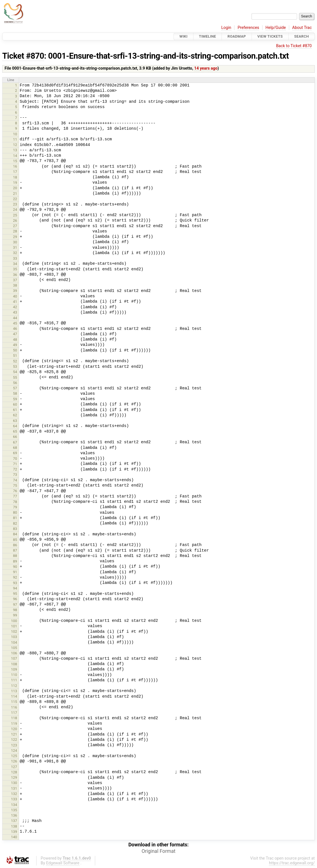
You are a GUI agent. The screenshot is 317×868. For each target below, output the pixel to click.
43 (15, 312)
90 (15, 567)
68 (15, 448)
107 (14, 658)
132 (14, 794)
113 (14, 691)
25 (15, 215)
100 (14, 621)
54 (15, 372)
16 (15, 166)
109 (14, 669)
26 (15, 221)
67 (15, 442)
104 (14, 642)
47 (15, 334)
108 (14, 664)
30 (15, 242)
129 (14, 777)
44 (15, 318)
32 (15, 253)
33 (15, 258)
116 (14, 707)
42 (15, 307)
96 (15, 599)
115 (14, 702)
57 (15, 388)
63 (15, 421)
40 (15, 296)
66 (15, 437)
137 (14, 821)
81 (15, 518)
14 (15, 156)
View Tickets (270, 36)
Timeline (208, 36)
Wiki (183, 36)
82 (15, 523)
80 (15, 512)
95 (15, 594)
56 (15, 383)
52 (15, 361)
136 (14, 815)
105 (14, 648)
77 (15, 496)
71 (15, 464)
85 (15, 540)
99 (15, 615)
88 (15, 556)
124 (14, 751)
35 (15, 269)
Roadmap (237, 36)
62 (15, 415)
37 (15, 280)
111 (14, 680)
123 (14, 745)
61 (15, 410)
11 (15, 139)
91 (15, 572)
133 (14, 799)
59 (15, 399)
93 (15, 583)
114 (14, 696)
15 (15, 161)
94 (15, 588)
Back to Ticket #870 (294, 46)
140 (14, 837)
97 (15, 605)
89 (15, 561)
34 (15, 264)
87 (15, 550)
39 (15, 291)
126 (14, 761)
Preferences (248, 28)
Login (226, 28)
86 (15, 545)
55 (15, 377)
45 (15, 323)
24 (15, 210)
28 (15, 231)
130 (14, 783)
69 (15, 453)
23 (15, 204)
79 (15, 507)
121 (14, 734)
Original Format (158, 851)
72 (15, 469)
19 (15, 183)
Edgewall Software (63, 863)
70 (15, 459)
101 (14, 626)
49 (15, 345)
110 (14, 675)
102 (14, 631)
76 (15, 491)
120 (14, 729)
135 (14, 810)
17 (15, 172)
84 (15, 534)
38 (15, 285)
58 (15, 393)
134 (14, 805)
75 (15, 486)
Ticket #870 (23, 56)
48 (15, 340)
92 (15, 577)
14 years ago (206, 68)
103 (14, 637)
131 (14, 788)
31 (15, 247)
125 (14, 756)
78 (15, 502)
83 (15, 529)
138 (14, 826)
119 (14, 724)
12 (15, 145)
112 (14, 686)
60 (15, 404)
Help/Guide (276, 28)
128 (14, 772)
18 (15, 177)
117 (14, 713)
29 (15, 237)
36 (15, 275)
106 (14, 653)
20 (15, 188)
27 (15, 226)
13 (15, 150)
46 (15, 329)
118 (14, 718)
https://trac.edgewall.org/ (292, 863)
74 (15, 480)
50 (15, 350)
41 (15, 302)
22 (15, 199)
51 (15, 356)
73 (15, 475)
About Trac (302, 28)
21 (15, 194)
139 (14, 832)
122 (14, 740)
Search (302, 36)
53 (15, 366)
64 (15, 426)
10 (15, 134)
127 (14, 767)
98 (15, 610)
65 (15, 431)
